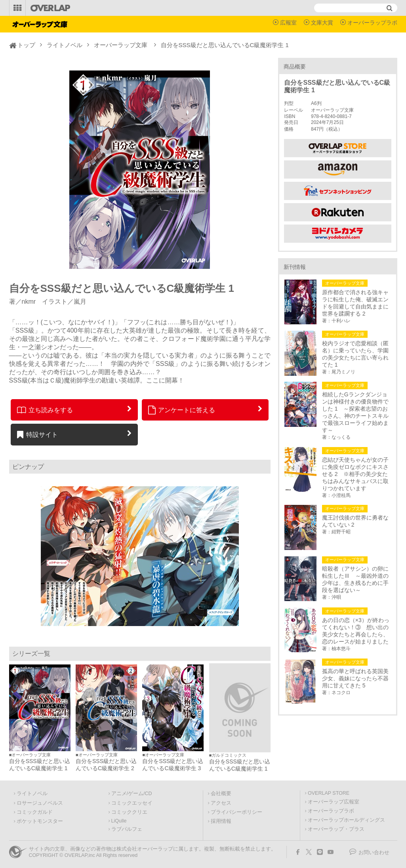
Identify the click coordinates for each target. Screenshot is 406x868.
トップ (26, 45)
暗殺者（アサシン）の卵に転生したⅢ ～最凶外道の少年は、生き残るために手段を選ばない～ (355, 579)
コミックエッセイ (132, 803)
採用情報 (221, 821)
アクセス (221, 803)
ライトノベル (65, 45)
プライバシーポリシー (236, 812)
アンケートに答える (182, 410)
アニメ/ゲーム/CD (132, 794)
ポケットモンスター (40, 821)
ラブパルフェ (127, 829)
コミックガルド (35, 812)
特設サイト (37, 434)
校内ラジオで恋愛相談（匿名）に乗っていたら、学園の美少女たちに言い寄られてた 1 (355, 354)
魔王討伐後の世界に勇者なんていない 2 (355, 521)
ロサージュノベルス (40, 803)
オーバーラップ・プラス (336, 829)
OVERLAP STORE (329, 793)
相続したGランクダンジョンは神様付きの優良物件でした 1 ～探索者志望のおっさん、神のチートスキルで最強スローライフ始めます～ (355, 412)
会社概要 (221, 794)
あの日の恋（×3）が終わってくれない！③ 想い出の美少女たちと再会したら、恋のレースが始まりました (356, 631)
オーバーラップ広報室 (334, 802)
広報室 (288, 23)
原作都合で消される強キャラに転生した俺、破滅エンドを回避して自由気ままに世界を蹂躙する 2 (355, 303)
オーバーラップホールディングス (346, 820)
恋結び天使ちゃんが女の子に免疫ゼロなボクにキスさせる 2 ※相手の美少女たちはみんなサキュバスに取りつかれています (355, 474)
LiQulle (119, 821)
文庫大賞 (322, 23)
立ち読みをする (45, 410)
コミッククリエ (129, 812)
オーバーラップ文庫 (121, 45)
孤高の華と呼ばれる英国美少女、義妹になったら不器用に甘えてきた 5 (355, 678)
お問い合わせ (374, 853)
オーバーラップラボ (372, 23)
